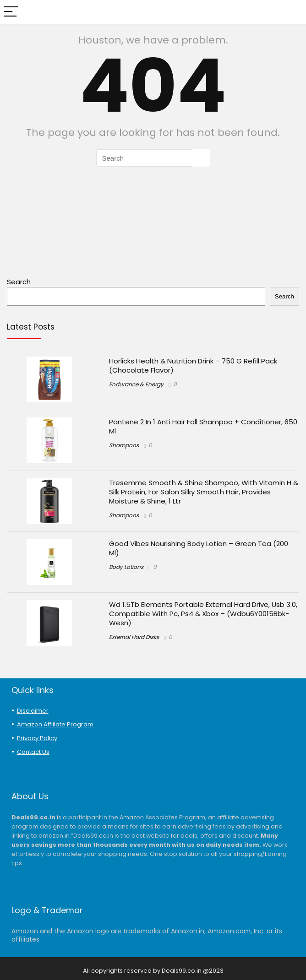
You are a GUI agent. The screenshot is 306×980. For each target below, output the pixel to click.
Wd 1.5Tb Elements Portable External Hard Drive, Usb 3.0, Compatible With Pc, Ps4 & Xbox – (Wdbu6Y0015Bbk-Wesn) (203, 614)
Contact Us (33, 752)
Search (19, 282)
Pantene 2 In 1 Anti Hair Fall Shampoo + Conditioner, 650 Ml (203, 426)
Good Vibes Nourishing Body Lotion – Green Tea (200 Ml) (199, 548)
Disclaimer (33, 711)
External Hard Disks (134, 637)
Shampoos (124, 445)
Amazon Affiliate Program (55, 724)
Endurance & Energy (136, 384)
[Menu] (11, 12)
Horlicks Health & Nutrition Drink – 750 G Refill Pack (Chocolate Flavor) (193, 365)
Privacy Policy (37, 738)
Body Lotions (126, 567)
